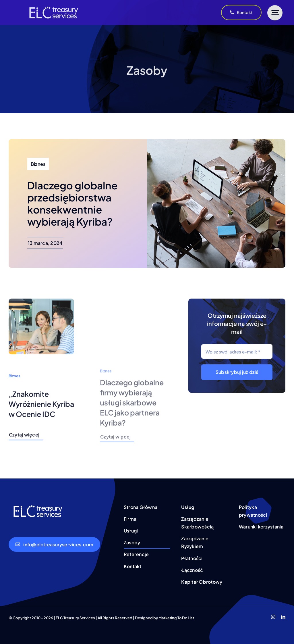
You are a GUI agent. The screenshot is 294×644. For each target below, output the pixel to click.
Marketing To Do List (176, 618)
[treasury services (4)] (53, 5)
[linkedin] (283, 617)
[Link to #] (275, 13)
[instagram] (273, 617)
